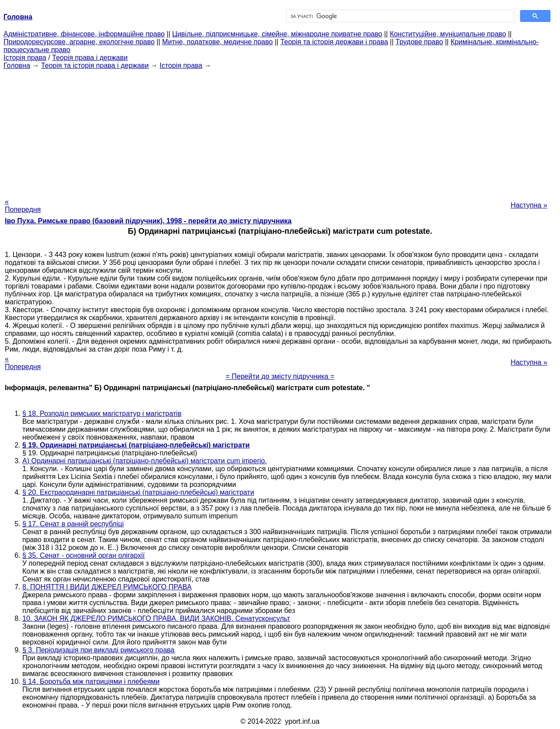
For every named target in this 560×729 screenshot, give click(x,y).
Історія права (25, 58)
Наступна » (529, 205)
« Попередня (23, 206)
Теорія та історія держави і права (334, 42)
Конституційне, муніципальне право (448, 34)
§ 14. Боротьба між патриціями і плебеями (91, 681)
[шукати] (399, 16)
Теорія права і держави (90, 58)
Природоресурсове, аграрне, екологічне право (79, 42)
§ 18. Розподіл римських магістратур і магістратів (102, 414)
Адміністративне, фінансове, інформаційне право (84, 34)
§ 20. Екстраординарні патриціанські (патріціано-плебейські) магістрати (138, 492)
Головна (17, 65)
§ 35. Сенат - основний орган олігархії (84, 555)
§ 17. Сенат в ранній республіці (73, 524)
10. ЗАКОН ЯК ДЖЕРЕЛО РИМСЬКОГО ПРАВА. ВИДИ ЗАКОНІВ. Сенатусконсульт (156, 618)
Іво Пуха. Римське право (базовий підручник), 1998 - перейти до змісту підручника (148, 221)
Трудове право (419, 42)
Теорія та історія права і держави (95, 65)
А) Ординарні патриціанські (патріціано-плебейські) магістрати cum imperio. (145, 461)
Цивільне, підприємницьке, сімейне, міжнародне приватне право (277, 34)
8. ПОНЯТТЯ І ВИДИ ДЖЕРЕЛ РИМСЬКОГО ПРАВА (107, 587)
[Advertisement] (280, 131)
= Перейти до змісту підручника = (280, 376)
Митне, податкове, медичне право (218, 42)
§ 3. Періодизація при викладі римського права (98, 650)
